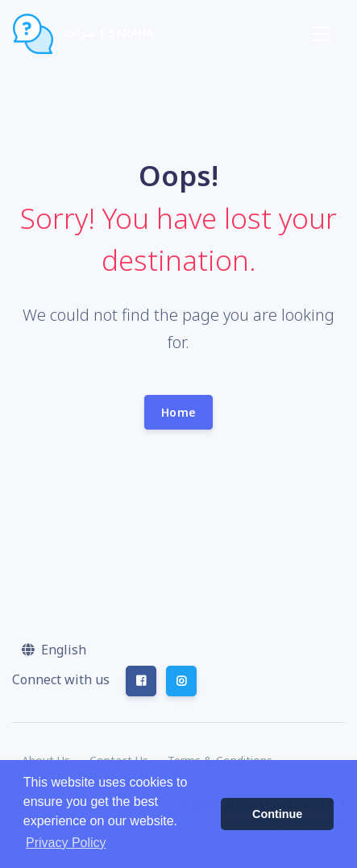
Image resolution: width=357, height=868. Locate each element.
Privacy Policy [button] (66, 843)
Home (178, 412)
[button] (54, 650)
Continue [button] (277, 814)
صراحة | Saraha (83, 34)
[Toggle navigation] (322, 34)
